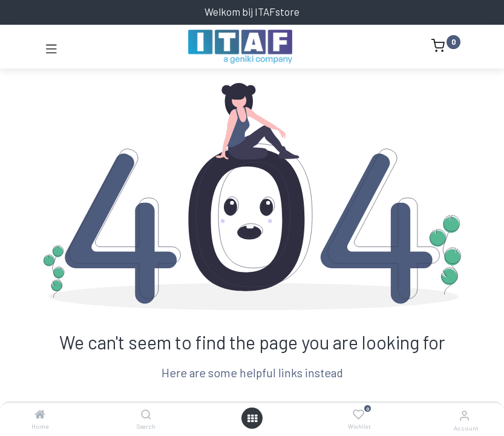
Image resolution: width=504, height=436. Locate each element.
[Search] (146, 414)
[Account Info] (464, 415)
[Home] (40, 414)
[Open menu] (252, 418)
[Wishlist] (358, 415)
